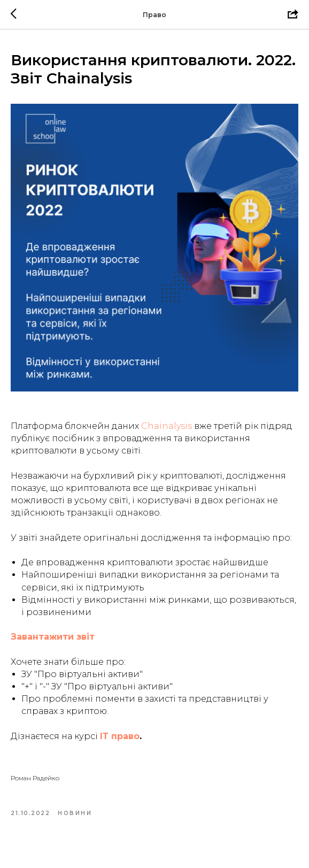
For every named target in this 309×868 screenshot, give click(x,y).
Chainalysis (167, 426)
